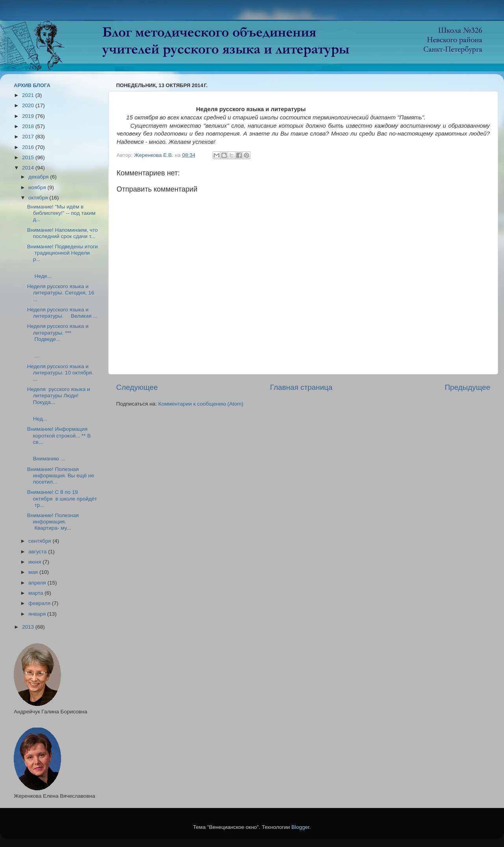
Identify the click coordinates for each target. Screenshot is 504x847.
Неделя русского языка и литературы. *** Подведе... (58, 332)
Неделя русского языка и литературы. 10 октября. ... (60, 373)
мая (34, 572)
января (38, 614)
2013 (29, 627)
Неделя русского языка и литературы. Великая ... (62, 313)
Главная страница (301, 387)
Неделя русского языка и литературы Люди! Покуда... (59, 396)
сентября (40, 541)
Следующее (137, 387)
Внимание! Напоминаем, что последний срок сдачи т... (63, 233)
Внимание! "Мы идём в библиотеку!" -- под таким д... (61, 213)
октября (39, 198)
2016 (29, 147)
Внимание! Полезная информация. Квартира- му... (53, 522)
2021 (29, 95)
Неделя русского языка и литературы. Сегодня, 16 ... (61, 293)
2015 (29, 157)
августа (38, 552)
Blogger (300, 827)
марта (36, 593)
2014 (29, 168)
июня (35, 562)
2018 (29, 126)
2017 (29, 137)
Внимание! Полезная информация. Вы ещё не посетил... (61, 476)
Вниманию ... (56, 455)
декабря (39, 177)
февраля (40, 603)
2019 (29, 116)
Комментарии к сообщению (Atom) (201, 404)
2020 (29, 105)
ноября (38, 187)
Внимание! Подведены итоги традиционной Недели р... (63, 253)
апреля (38, 583)
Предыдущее (467, 387)
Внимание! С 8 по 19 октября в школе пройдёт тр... (62, 498)
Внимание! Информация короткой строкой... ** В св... (59, 435)
